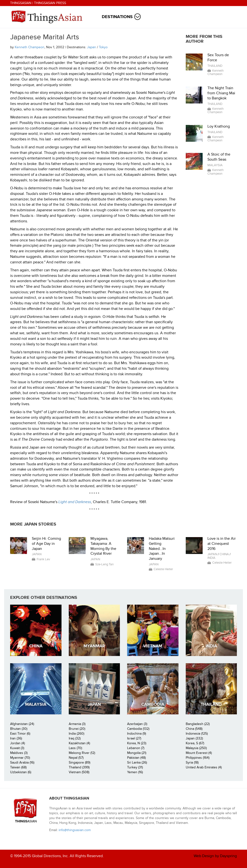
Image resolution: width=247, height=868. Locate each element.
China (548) (194, 729)
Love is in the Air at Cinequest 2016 (222, 544)
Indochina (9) (137, 734)
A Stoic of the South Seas (219, 157)
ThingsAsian (21, 3)
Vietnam (153, 646)
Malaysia (215, 165)
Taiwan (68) (18, 767)
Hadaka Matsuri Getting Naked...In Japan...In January (162, 549)
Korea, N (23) (137, 743)
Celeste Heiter (163, 569)
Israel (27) (134, 738)
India (211, 558)
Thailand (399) (79, 767)
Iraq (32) (75, 738)
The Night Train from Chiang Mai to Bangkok (221, 93)
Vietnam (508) (79, 772)
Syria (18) (192, 762)
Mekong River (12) (82, 753)
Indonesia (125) (197, 734)
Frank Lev (43, 559)
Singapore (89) (79, 762)
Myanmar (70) (20, 758)
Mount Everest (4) (199, 753)
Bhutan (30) (19, 729)
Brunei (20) (77, 729)
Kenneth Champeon (30, 47)
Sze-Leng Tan (104, 564)
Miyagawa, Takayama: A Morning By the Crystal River (103, 546)
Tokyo (103, 47)
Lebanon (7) (136, 748)
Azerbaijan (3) (137, 724)
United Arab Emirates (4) (204, 767)
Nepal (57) (76, 758)
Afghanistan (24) (22, 724)
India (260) (76, 734)
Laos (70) (75, 748)
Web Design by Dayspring (215, 856)
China (224, 554)
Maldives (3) (19, 753)
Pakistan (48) (136, 758)
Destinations (117, 17)
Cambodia (153, 704)
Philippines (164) (198, 758)
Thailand (215, 66)
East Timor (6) (20, 734)
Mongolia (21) (137, 753)
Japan (92, 47)
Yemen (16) (135, 772)
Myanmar (94, 646)
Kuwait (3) (17, 748)
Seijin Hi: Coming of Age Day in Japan (46, 544)
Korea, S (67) (195, 743)
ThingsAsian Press (50, 3)
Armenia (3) (77, 724)
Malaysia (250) (196, 748)
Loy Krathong (219, 126)
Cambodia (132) (138, 729)
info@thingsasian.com (75, 830)
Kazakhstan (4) (79, 743)
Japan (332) (194, 738)
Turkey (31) (135, 767)
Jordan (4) (17, 743)
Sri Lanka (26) (137, 762)
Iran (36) (16, 738)
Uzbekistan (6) (21, 772)
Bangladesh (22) (198, 724)
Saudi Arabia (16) (22, 762)
